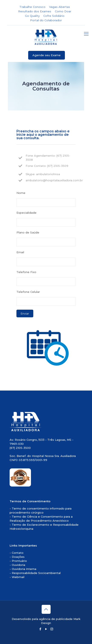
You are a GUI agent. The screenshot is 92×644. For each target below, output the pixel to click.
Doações (18, 557)
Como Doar (63, 11)
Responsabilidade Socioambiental (36, 573)
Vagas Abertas (60, 7)
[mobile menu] (86, 34)
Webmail (18, 577)
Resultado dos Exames (35, 11)
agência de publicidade (56, 619)
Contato (18, 553)
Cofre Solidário (54, 16)
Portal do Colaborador (46, 20)
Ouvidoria (18, 565)
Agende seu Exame (47, 55)
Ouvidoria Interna (24, 569)
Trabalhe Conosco (32, 7)
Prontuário (19, 561)
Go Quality (32, 16)
